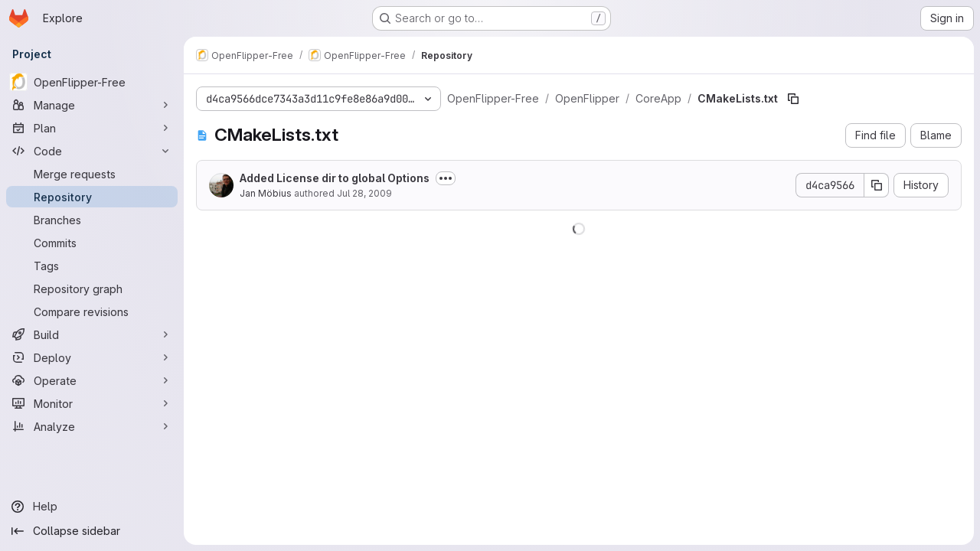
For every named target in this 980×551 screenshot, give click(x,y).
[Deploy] (92, 357)
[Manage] (92, 105)
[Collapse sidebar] (92, 531)
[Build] (92, 334)
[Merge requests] (92, 174)
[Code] (92, 151)
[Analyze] (92, 426)
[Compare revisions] (92, 311)
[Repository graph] (92, 289)
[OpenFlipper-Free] (92, 82)
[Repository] (92, 197)
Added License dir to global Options (335, 178)
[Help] (92, 507)
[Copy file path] (793, 99)
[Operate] (92, 380)
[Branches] (92, 220)
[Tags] (92, 266)
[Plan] (92, 128)
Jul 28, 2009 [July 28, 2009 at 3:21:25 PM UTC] (364, 193)
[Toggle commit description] (446, 178)
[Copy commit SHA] (877, 185)
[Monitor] (92, 403)
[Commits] (92, 243)
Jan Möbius (266, 193)
